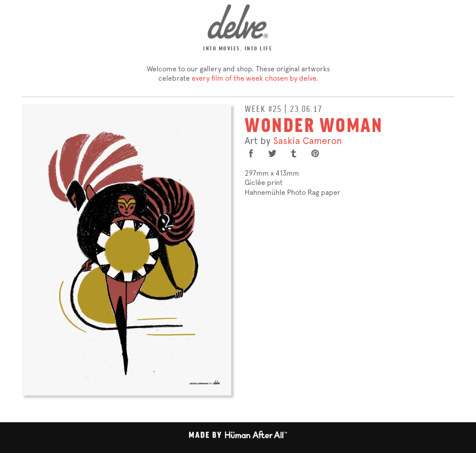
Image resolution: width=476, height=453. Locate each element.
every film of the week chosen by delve (254, 78)
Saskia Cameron (308, 141)
